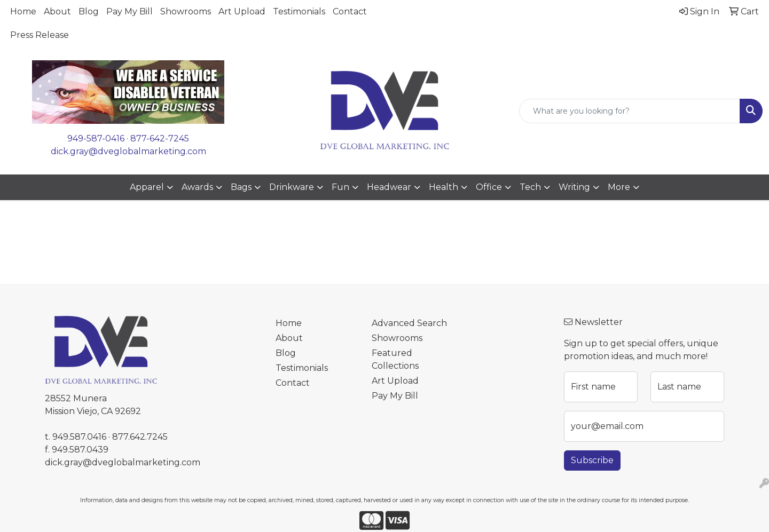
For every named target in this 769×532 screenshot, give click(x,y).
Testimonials (299, 11)
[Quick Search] (630, 111)
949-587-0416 (96, 138)
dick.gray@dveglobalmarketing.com (128, 151)
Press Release (40, 35)
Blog (89, 11)
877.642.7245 (140, 437)
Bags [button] (241, 187)
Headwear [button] (389, 187)
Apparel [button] (147, 187)
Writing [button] (574, 187)
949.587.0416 (79, 437)
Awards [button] (197, 187)
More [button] (619, 187)
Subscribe (592, 460)
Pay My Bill (130, 11)
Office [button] (489, 187)
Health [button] (444, 187)
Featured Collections (395, 359)
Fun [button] (340, 187)
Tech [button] (530, 187)
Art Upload (242, 11)
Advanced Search (409, 323)
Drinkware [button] (292, 187)
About (57, 11)
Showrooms (186, 11)
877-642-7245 (160, 138)
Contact (350, 11)
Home (23, 11)
